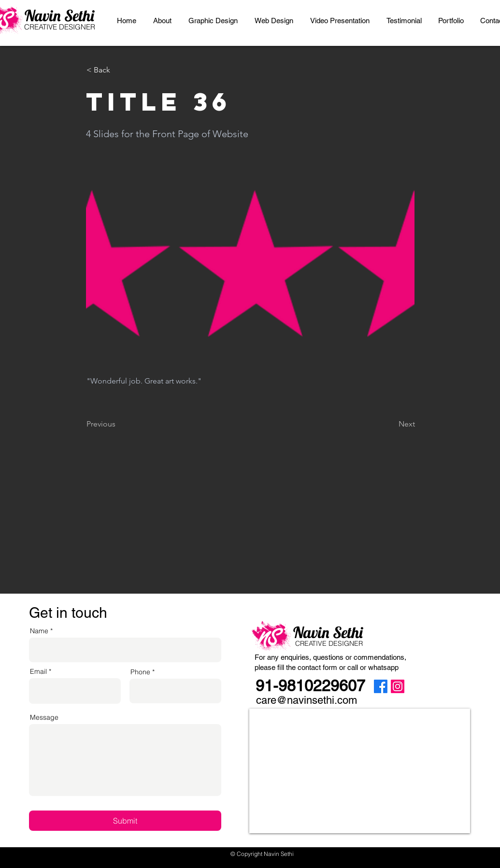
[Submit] (125, 821)
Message (44, 717)
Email (38, 671)
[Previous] (118, 424)
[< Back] (118, 70)
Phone (140, 672)
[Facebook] (381, 686)
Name (39, 631)
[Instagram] (398, 686)
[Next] (391, 424)
